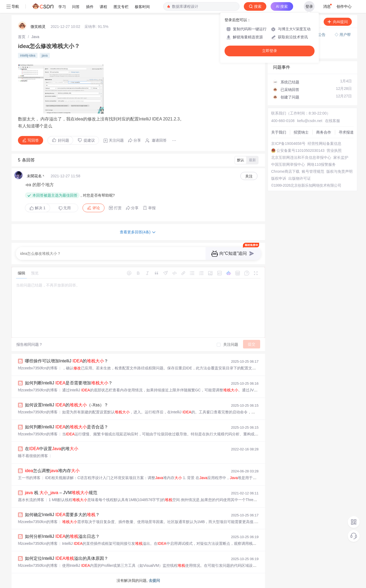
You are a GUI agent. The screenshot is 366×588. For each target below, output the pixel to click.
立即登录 (270, 51)
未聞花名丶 (36, 176)
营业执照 (334, 150)
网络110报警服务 (321, 164)
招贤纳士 (301, 132)
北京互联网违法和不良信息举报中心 (301, 157)
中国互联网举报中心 (288, 164)
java (45, 56)
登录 (309, 6)
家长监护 (341, 157)
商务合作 (324, 132)
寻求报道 (346, 132)
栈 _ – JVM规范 (61, 493)
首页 (22, 37)
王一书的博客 (29, 478)
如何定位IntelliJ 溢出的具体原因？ (67, 558)
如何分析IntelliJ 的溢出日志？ (62, 536)
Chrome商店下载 (285, 171)
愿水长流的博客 (31, 500)
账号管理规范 (313, 171)
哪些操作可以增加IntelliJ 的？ (67, 361)
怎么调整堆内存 (52, 471)
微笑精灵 (38, 27)
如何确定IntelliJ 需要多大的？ (62, 515)
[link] (22, 37)
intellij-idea (28, 56)
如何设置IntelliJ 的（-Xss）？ (67, 405)
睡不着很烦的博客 (33, 456)
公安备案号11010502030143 (300, 150)
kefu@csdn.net (310, 121)
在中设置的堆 (52, 449)
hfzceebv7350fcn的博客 (38, 368)
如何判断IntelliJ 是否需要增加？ (69, 383)
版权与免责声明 (339, 171)
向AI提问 (338, 22)
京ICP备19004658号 (288, 144)
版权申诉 (279, 178)
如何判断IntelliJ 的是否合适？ (67, 427)
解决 (38, 208)
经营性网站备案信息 (324, 144)
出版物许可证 (300, 178)
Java (35, 37)
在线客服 (333, 121)
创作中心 (344, 6)
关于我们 (279, 132)
